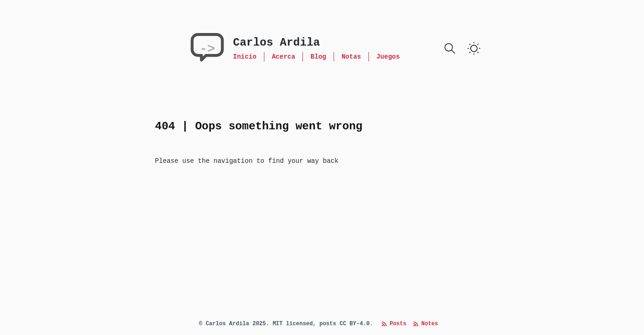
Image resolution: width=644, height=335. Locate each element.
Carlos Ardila (277, 43)
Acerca (283, 57)
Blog (318, 57)
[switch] (474, 48)
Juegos (388, 57)
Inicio (245, 57)
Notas (351, 57)
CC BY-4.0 (355, 324)
